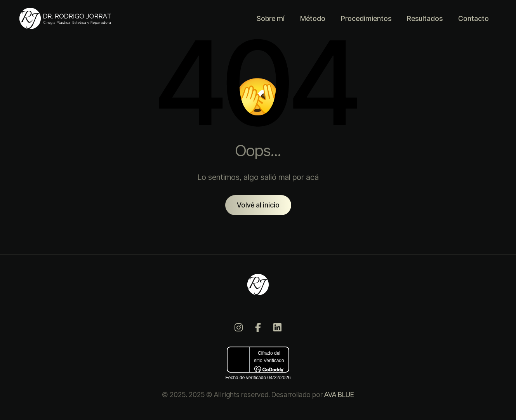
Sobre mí (271, 18)
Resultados (425, 18)
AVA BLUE (339, 395)
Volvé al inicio (258, 205)
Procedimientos (366, 18)
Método (313, 18)
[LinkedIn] (278, 328)
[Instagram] (239, 328)
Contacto (473, 18)
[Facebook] (258, 328)
